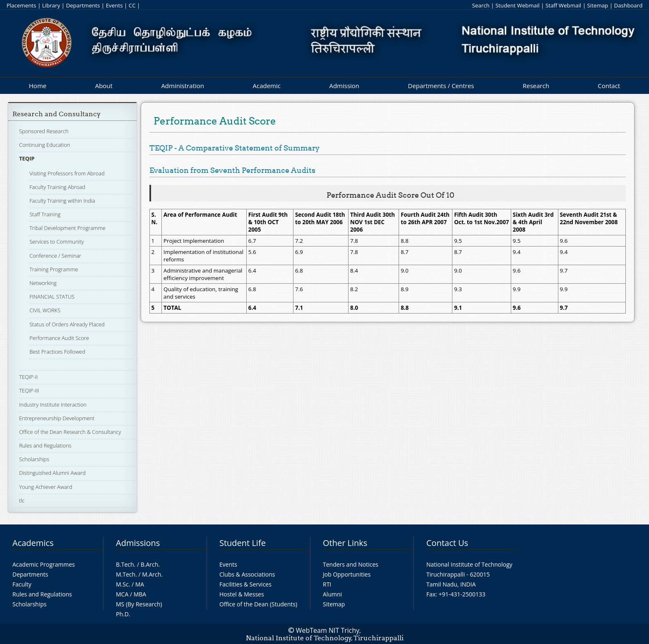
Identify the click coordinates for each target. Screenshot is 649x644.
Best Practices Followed (57, 352)
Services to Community (56, 242)
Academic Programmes (44, 564)
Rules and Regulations (45, 445)
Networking (43, 283)
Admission (344, 86)
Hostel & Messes (242, 594)
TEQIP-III (29, 390)
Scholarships (34, 459)
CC (132, 5)
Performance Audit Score (59, 338)
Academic (266, 86)
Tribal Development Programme (67, 228)
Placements (22, 5)
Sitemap (597, 5)
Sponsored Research (44, 131)
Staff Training (45, 214)
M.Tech (126, 574)
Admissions (138, 543)
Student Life (243, 543)
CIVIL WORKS (45, 310)
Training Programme (54, 269)
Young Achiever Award (46, 487)
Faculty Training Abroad (57, 187)
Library (51, 5)
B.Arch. (150, 564)
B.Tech (125, 564)
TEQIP (27, 158)
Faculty (22, 584)
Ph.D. (123, 614)
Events (114, 5)
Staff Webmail (563, 5)
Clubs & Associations (247, 574)
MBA (140, 594)
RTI (327, 584)
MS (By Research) (139, 604)
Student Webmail (518, 5)
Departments (83, 5)
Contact (609, 86)
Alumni (332, 594)
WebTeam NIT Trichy (328, 630)
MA (140, 584)
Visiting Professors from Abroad (67, 173)
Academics (33, 543)
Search (481, 5)
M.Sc (122, 584)
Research (536, 86)
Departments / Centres (441, 86)
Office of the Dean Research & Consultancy (70, 432)
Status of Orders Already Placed (67, 324)
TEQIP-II (28, 377)
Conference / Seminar (55, 256)
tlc (22, 500)
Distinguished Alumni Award (52, 473)
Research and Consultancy (56, 114)
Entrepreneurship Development (57, 418)
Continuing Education (44, 145)
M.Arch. (152, 574)
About (104, 86)
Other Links (345, 543)
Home (38, 86)
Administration (183, 86)
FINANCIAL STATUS (52, 297)
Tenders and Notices (351, 564)
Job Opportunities (347, 574)
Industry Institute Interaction (53, 405)
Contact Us (447, 543)
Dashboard (629, 5)
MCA (122, 594)
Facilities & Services (245, 584)
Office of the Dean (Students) (258, 604)
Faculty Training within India (62, 201)
